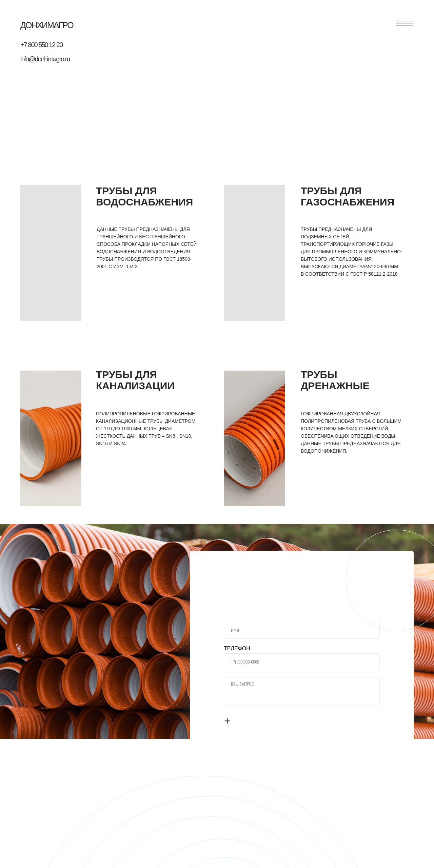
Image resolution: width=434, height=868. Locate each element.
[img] (51, 253)
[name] (302, 630)
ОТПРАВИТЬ (251, 721)
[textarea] (302, 692)
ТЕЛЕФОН (237, 648)
